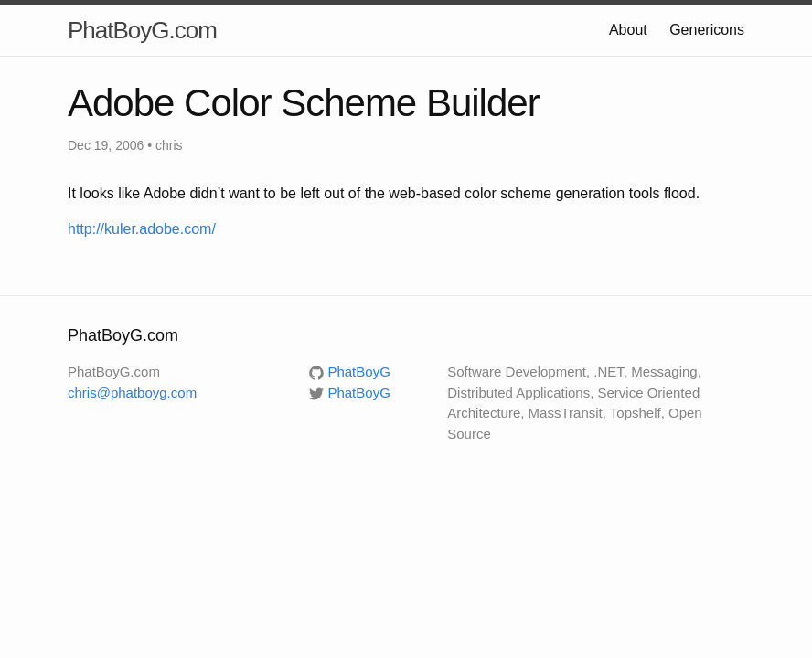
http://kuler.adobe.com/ (142, 229)
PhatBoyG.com (142, 30)
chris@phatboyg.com (132, 393)
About (628, 30)
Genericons (707, 30)
